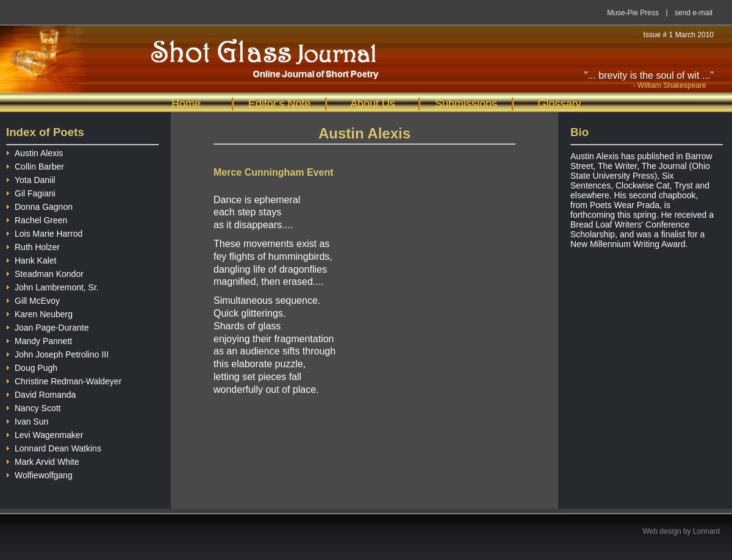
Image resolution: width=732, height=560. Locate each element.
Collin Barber (35, 165)
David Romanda (41, 393)
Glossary (559, 104)
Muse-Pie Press (633, 13)
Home (186, 104)
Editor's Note (279, 104)
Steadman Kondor (45, 272)
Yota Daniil (30, 178)
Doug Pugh (32, 366)
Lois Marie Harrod (44, 232)
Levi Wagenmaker (45, 433)
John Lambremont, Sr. (52, 286)
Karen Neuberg (39, 313)
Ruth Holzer (33, 246)
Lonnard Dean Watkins (54, 447)
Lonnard (706, 531)
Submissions (466, 104)
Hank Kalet (31, 259)
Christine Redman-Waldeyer (64, 380)
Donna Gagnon (39, 205)
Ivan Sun (27, 420)
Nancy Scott (33, 407)
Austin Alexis (34, 152)
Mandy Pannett (39, 339)
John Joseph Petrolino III (57, 353)
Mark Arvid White (43, 460)
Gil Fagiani (31, 192)
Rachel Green (37, 219)
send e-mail (694, 13)
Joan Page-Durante (47, 326)
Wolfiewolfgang (39, 474)
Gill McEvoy (33, 299)
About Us (373, 104)
